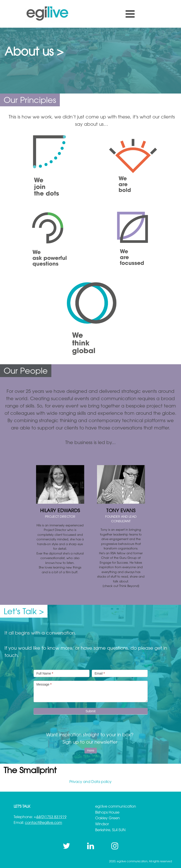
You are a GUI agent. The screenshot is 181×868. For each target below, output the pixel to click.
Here (91, 750)
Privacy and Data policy (90, 782)
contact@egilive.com (43, 822)
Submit (91, 711)
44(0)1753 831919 (51, 817)
